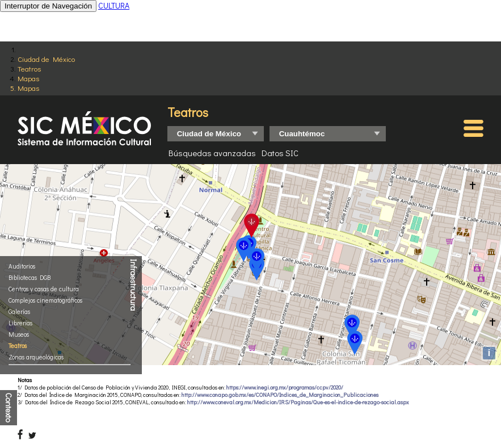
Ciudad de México (46, 59)
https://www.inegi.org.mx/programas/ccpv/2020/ (285, 388)
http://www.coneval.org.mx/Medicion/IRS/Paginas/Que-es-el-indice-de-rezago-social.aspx (298, 402)
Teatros (29, 68)
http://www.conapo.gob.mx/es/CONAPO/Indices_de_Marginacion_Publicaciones (280, 395)
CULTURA (114, 5)
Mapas (28, 78)
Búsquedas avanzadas (212, 153)
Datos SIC (280, 153)
